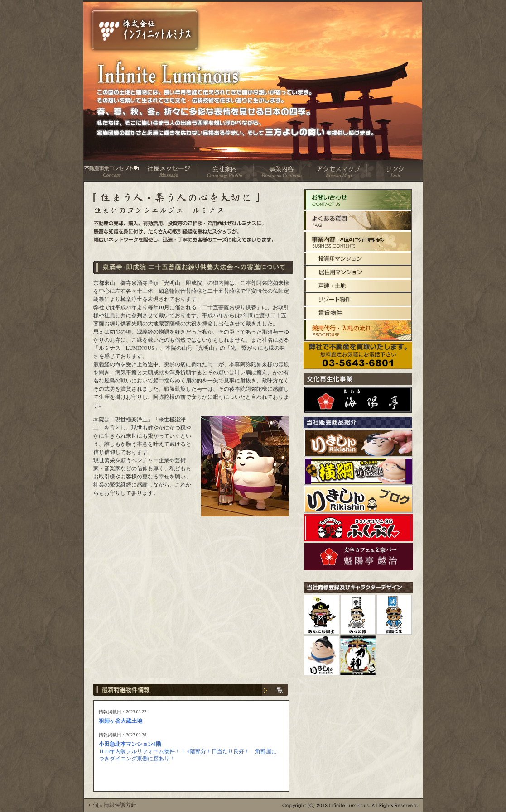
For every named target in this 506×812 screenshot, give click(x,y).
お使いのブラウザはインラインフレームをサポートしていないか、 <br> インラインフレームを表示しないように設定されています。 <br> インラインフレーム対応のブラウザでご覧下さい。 (191, 746)
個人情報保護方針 (115, 805)
